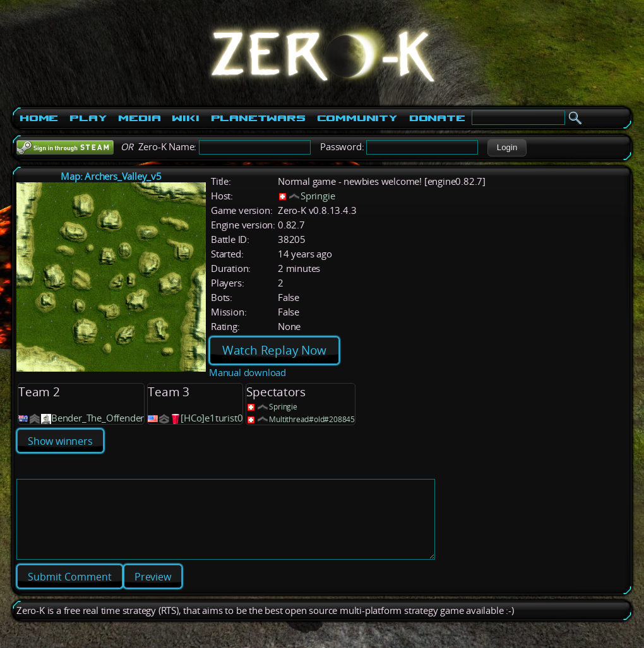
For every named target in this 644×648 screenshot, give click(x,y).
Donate (437, 118)
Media (139, 118)
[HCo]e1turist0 (212, 418)
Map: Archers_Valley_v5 (111, 176)
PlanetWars (258, 118)
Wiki (185, 118)
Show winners (60, 441)
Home (39, 118)
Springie (318, 196)
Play (88, 118)
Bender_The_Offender (98, 418)
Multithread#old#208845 (312, 419)
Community (357, 118)
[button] (507, 148)
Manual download (247, 373)
